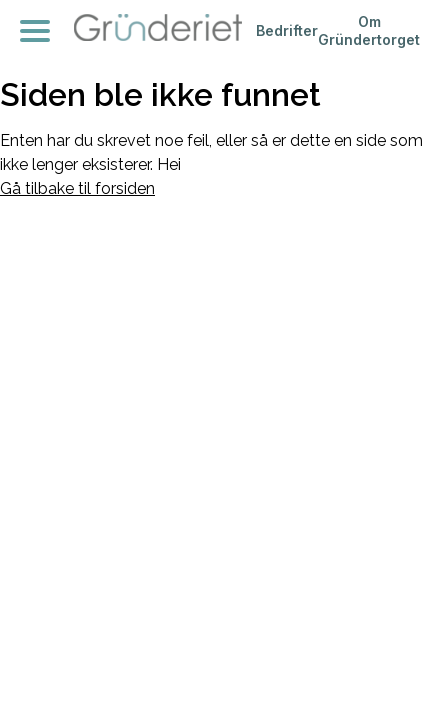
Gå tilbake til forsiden (77, 188)
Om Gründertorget (369, 30)
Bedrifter (287, 30)
